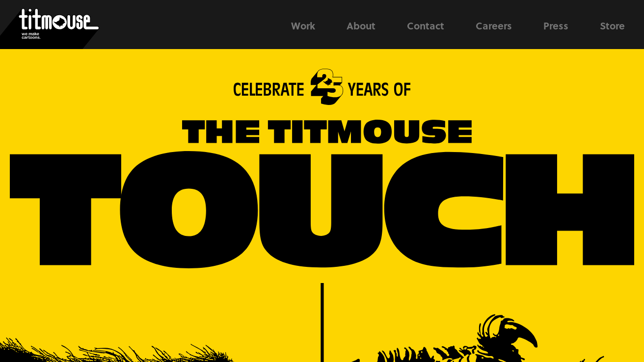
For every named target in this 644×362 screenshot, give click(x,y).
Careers (494, 26)
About (361, 26)
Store (612, 26)
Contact (426, 26)
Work (303, 26)
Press (556, 26)
